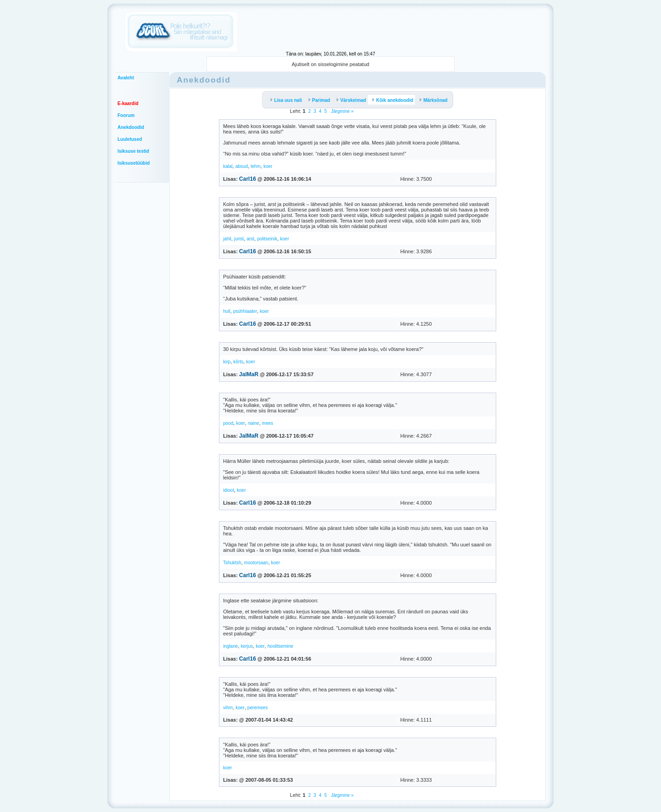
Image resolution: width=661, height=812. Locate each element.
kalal (228, 166)
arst (250, 239)
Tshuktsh (232, 563)
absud (242, 166)
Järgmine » (342, 111)
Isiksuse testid (133, 151)
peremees (258, 708)
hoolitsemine (280, 646)
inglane (230, 646)
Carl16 (248, 179)
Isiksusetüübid (134, 163)
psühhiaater (245, 311)
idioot (229, 490)
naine (253, 423)
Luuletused (130, 139)
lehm (256, 166)
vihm (228, 708)
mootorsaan (256, 563)
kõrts (238, 362)
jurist (239, 239)
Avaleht (126, 78)
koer (268, 166)
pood (228, 423)
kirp (227, 362)
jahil (227, 239)
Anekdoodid (131, 127)
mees (268, 423)
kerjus (247, 646)
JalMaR (249, 374)
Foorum (126, 115)
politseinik (267, 239)
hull (227, 311)
